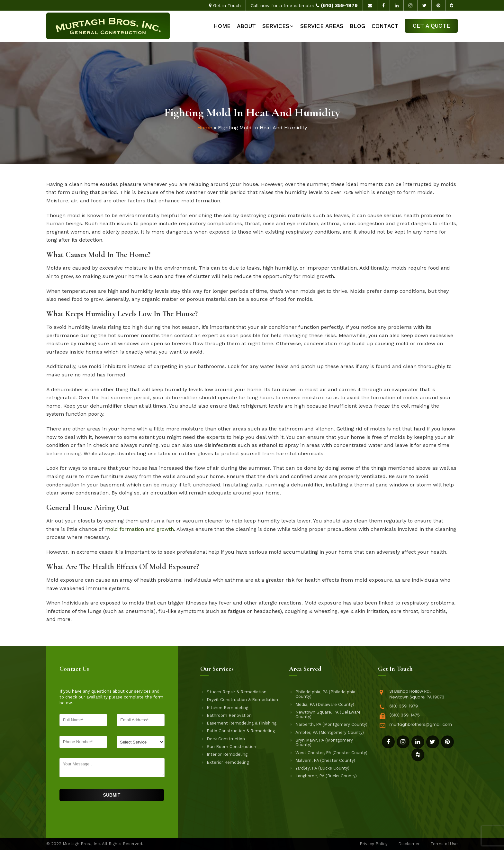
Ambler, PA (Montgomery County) (330, 733)
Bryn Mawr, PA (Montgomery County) (324, 743)
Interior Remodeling (227, 754)
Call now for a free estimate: (304, 5)
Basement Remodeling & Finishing (242, 723)
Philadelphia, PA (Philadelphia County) (325, 694)
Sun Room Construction (231, 747)
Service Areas (322, 26)
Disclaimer (409, 844)
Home (222, 26)
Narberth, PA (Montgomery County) (331, 725)
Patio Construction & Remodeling (241, 731)
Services (276, 26)
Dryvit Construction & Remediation (242, 700)
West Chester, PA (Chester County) (331, 753)
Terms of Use (444, 844)
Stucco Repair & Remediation (237, 692)
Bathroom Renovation (229, 716)
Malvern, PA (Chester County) (325, 761)
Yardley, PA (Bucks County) (322, 768)
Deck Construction (226, 739)
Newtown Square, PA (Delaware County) (328, 715)
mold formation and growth (139, 529)
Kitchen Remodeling (227, 708)
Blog (357, 26)
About (246, 26)
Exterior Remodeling (228, 762)
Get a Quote (431, 26)
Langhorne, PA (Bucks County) (326, 776)
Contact (385, 26)
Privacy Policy (374, 844)
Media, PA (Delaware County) (325, 705)
